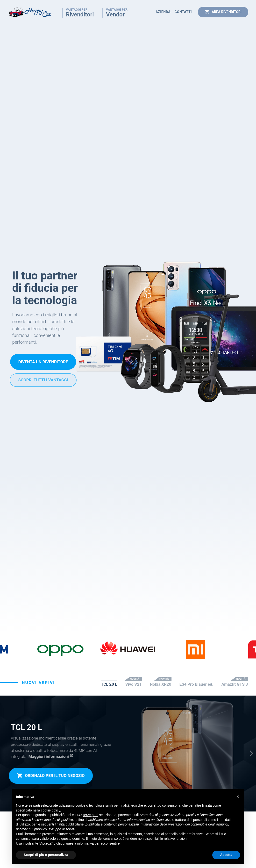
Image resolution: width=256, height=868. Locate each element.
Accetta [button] (226, 855)
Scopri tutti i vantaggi (43, 380)
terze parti (91, 815)
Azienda (163, 12)
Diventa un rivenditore (43, 362)
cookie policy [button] (51, 810)
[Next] (251, 754)
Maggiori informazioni (48, 756)
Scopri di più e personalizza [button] (46, 855)
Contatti (183, 12)
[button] (238, 797)
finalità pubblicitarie (69, 824)
